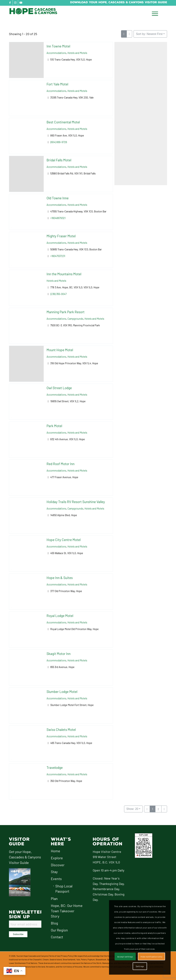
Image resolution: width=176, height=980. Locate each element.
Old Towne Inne (58, 198)
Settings (140, 966)
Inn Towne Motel (58, 46)
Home (56, 851)
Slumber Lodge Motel (62, 692)
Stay (54, 872)
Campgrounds (75, 319)
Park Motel (54, 426)
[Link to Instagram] (15, 3)
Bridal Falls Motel (59, 160)
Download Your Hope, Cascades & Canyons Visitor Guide (119, 2)
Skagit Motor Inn (59, 654)
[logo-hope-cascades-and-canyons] (36, 14)
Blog (54, 923)
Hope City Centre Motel (64, 540)
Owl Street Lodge (59, 388)
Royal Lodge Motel (60, 616)
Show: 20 (132, 809)
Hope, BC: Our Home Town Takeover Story (67, 911)
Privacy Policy (67, 956)
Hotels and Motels (77, 53)
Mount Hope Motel (60, 350)
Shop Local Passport (64, 889)
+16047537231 (58, 256)
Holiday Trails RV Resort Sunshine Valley (76, 502)
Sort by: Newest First (149, 34)
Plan (54, 899)
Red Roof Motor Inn (61, 464)
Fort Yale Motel (57, 84)
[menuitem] (154, 14)
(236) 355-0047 (58, 294)
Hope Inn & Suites (60, 578)
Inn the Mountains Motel (64, 274)
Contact (57, 937)
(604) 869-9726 (59, 142)
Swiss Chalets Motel (61, 730)
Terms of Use (55, 956)
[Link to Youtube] (21, 3)
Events (56, 879)
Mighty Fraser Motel (61, 236)
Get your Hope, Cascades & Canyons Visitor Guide (25, 857)
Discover (58, 865)
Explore (57, 858)
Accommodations (56, 53)
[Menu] (154, 14)
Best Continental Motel (63, 122)
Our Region (59, 930)
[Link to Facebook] (10, 3)
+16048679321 (58, 218)
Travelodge (55, 768)
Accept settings (125, 957)
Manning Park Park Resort (66, 312)
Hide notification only (151, 957)
